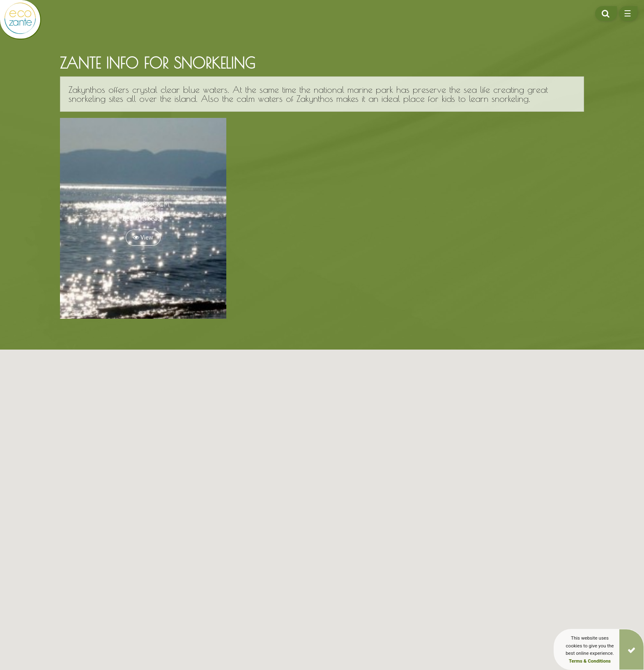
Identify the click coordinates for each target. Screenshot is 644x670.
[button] (358, 622)
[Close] (631, 649)
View (143, 238)
